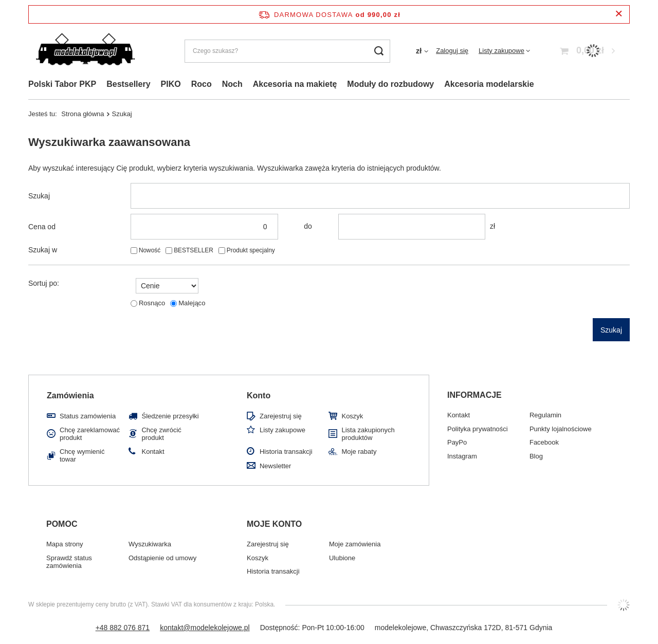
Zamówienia (70, 395)
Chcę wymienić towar (82, 456)
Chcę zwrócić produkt (161, 434)
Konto (259, 395)
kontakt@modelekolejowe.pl (205, 628)
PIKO (171, 84)
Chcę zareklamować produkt (90, 434)
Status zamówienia (88, 416)
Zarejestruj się (281, 416)
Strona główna (83, 114)
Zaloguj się (452, 51)
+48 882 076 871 (123, 628)
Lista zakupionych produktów (368, 434)
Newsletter (275, 466)
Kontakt (153, 452)
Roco (202, 84)
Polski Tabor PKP (62, 84)
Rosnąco (152, 303)
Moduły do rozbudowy (390, 84)
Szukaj (39, 196)
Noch (232, 84)
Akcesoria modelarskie (489, 84)
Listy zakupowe (501, 51)
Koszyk (352, 416)
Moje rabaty (359, 452)
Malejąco (192, 303)
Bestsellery (128, 84)
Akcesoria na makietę (295, 84)
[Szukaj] (379, 51)
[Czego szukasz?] (287, 51)
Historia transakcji (286, 452)
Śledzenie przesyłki (170, 416)
